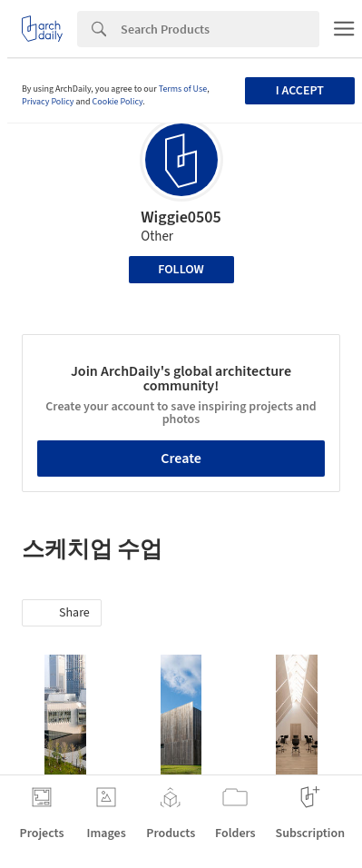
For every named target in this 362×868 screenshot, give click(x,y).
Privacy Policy (48, 102)
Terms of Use (183, 89)
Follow (181, 270)
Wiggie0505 (181, 217)
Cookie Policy (118, 102)
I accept (300, 91)
